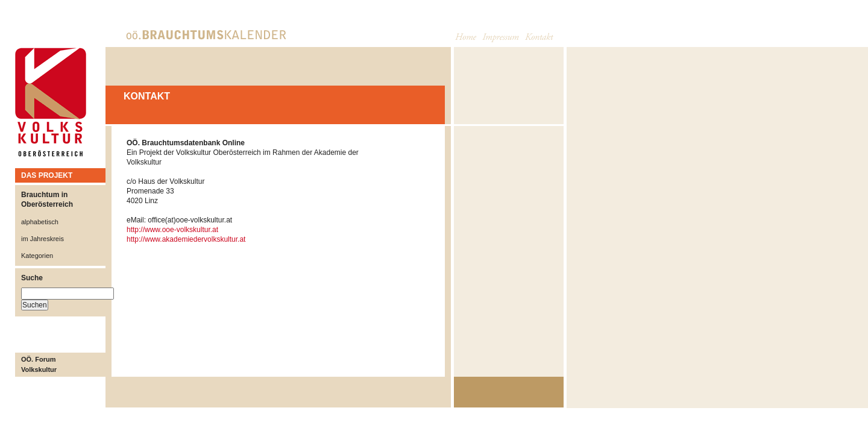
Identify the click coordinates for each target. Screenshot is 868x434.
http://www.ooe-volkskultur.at (172, 230)
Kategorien (37, 256)
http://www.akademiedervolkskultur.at (186, 239)
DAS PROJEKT (47, 175)
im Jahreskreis (42, 239)
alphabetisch (40, 222)
